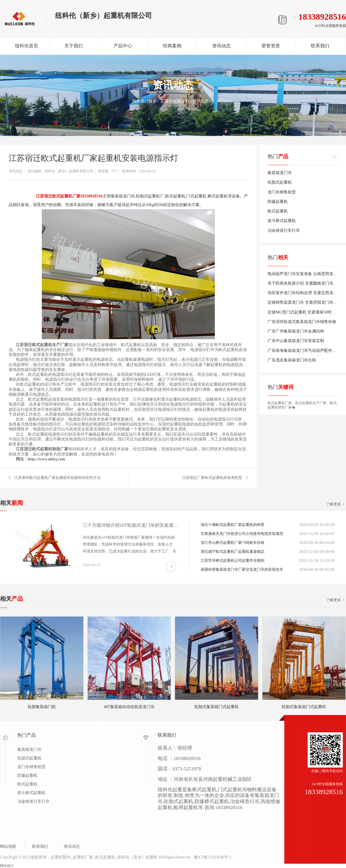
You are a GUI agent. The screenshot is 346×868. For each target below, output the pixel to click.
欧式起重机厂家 (280, 403)
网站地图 (8, 846)
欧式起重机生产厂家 (311, 403)
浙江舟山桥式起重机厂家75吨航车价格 (233, 543)
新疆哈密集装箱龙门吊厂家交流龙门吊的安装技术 (242, 569)
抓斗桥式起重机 (282, 221)
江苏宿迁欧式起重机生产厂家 (42, 345)
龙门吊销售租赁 (282, 192)
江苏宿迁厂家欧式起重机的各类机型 (212, 478)
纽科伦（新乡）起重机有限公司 (161, 101)
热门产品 (27, 735)
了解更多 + (335, 504)
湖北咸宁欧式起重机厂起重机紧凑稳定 (233, 551)
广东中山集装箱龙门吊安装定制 (296, 341)
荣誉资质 (271, 46)
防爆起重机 (278, 202)
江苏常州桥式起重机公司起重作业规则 (233, 560)
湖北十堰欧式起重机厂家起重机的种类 (233, 525)
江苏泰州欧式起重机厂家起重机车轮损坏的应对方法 (58, 478)
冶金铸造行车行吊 (284, 230)
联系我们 (320, 46)
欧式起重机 (278, 211)
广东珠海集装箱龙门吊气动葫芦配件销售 (304, 351)
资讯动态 (221, 46)
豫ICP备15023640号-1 (213, 857)
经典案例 (172, 46)
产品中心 (123, 46)
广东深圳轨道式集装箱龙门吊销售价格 (302, 322)
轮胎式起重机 (280, 182)
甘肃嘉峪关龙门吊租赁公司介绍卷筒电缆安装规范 (242, 534)
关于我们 (74, 46)
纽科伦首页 (27, 46)
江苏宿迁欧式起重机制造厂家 (42, 449)
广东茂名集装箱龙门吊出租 (292, 360)
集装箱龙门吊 (280, 173)
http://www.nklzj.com (47, 459)
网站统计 (7, 866)
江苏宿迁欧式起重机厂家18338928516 (69, 196)
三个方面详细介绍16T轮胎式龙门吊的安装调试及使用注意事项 (130, 525)
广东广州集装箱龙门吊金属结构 (296, 331)
